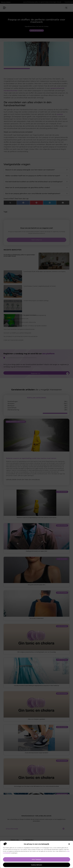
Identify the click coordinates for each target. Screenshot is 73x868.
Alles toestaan (36, 859)
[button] (69, 844)
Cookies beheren (36, 865)
